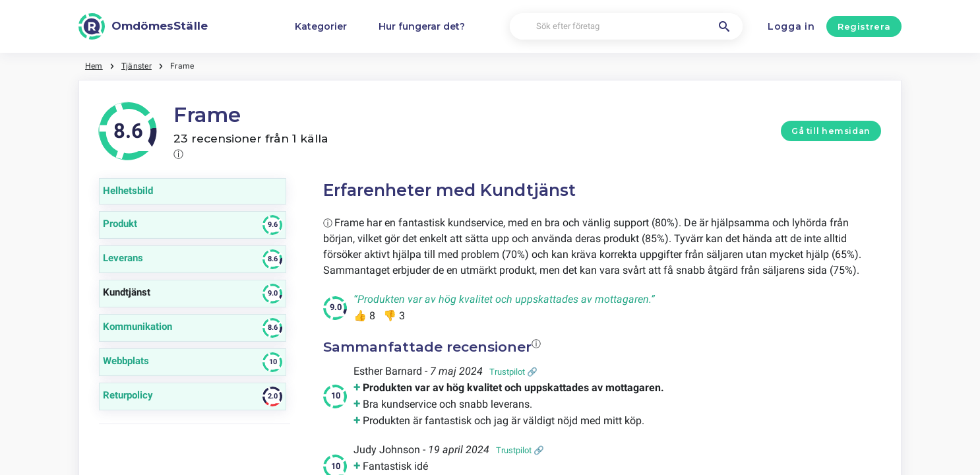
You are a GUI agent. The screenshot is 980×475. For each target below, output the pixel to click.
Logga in (791, 26)
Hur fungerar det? (422, 26)
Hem (94, 66)
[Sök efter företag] (627, 27)
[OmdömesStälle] (143, 26)
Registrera (864, 26)
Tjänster (137, 66)
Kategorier (321, 26)
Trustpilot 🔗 (513, 372)
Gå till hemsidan (831, 131)
